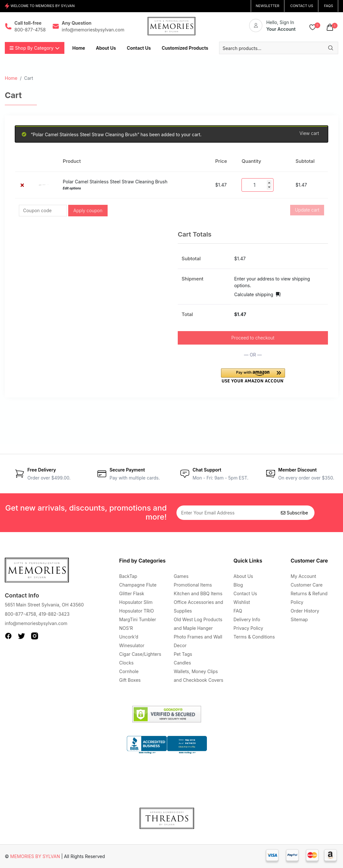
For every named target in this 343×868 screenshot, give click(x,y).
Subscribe (294, 513)
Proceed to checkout (253, 338)
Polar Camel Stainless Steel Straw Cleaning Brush (115, 182)
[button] (253, 376)
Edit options (72, 188)
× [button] (22, 185)
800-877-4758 (20, 614)
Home (11, 78)
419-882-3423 (54, 614)
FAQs (329, 6)
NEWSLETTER (268, 6)
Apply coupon (88, 210)
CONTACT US (302, 6)
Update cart (307, 210)
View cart (309, 133)
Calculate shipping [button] (254, 294)
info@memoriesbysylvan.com (36, 623)
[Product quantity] (257, 185)
